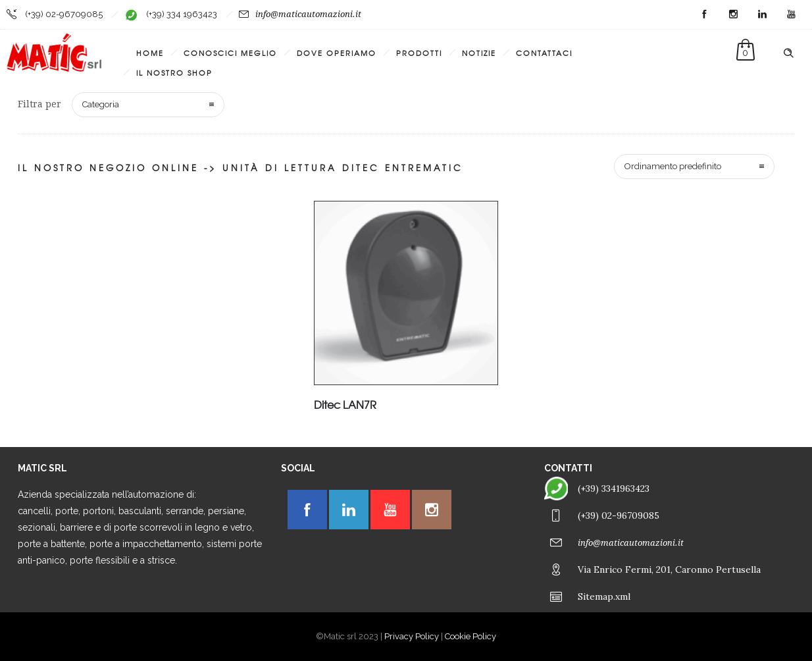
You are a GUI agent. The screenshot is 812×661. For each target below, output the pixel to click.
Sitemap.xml (604, 596)
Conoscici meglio (230, 53)
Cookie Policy (470, 636)
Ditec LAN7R (345, 404)
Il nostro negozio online (108, 168)
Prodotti (419, 53)
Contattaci (544, 53)
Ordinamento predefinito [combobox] (673, 166)
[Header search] (788, 53)
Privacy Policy (412, 636)
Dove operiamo (337, 53)
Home (150, 53)
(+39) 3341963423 (614, 489)
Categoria (101, 104)
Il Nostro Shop (174, 72)
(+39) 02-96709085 (64, 14)
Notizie (479, 53)
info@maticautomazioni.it (308, 14)
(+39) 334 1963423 (182, 14)
